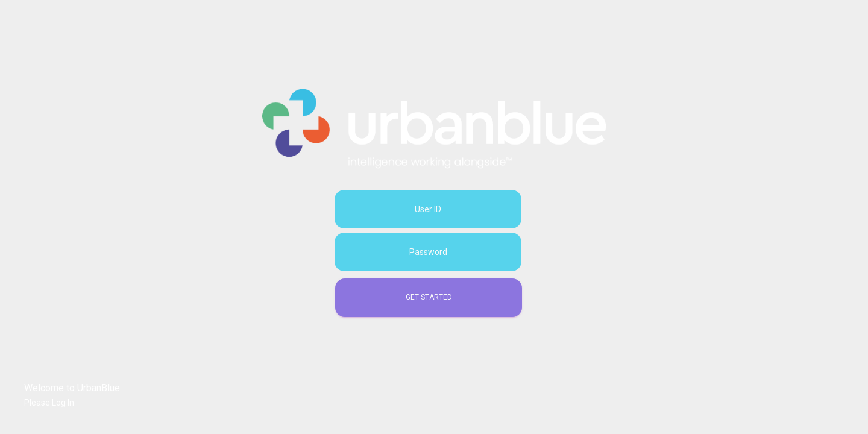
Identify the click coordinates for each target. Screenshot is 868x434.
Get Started (429, 297)
